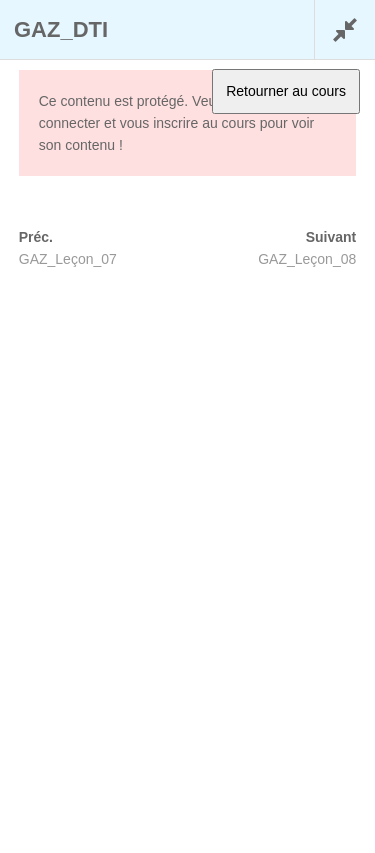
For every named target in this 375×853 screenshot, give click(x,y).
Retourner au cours (286, 91)
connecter (69, 123)
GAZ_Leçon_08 (307, 259)
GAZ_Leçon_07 (68, 259)
